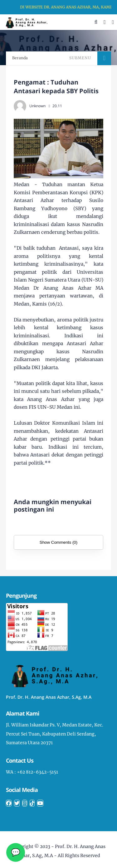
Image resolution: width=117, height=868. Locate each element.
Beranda (20, 58)
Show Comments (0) (58, 542)
